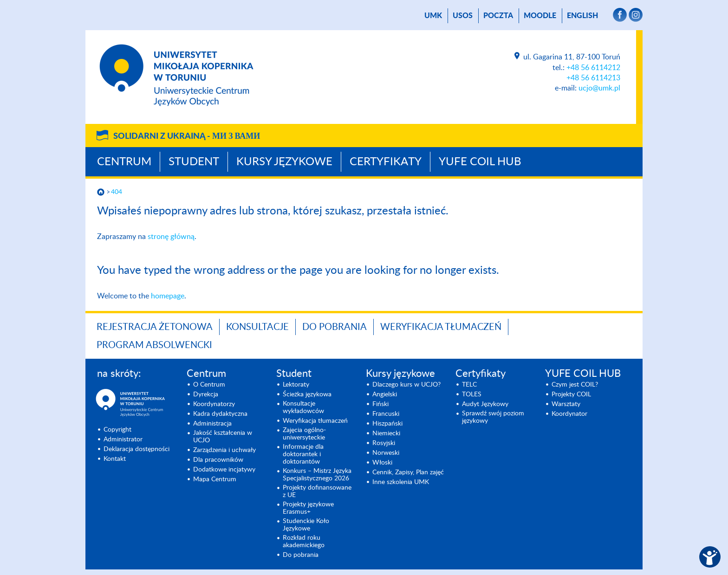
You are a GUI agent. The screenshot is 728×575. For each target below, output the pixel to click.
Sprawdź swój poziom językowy (493, 417)
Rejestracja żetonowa (155, 327)
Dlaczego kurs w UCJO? (406, 385)
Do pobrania (335, 327)
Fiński (380, 404)
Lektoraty (296, 385)
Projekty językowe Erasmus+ (308, 508)
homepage (168, 296)
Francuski (386, 414)
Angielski (385, 394)
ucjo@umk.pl (599, 88)
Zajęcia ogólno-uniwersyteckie (304, 434)
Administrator (123, 439)
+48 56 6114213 (593, 78)
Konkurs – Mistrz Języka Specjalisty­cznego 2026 (317, 475)
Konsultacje (257, 327)
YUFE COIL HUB (480, 162)
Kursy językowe (284, 162)
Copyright (117, 430)
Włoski (382, 463)
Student (194, 162)
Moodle (540, 16)
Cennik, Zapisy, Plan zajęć (408, 472)
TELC (469, 385)
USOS (463, 16)
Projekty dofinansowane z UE (317, 491)
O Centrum (209, 385)
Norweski (386, 453)
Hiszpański (387, 424)
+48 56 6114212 (593, 68)
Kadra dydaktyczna (220, 414)
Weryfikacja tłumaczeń (441, 327)
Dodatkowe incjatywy (224, 470)
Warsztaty (566, 404)
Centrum (124, 162)
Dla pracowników (218, 460)
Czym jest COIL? (575, 385)
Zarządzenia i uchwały (224, 450)
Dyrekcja (206, 394)
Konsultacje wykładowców (303, 407)
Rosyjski (384, 443)
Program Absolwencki (154, 345)
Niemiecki (386, 433)
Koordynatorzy (214, 404)
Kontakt (115, 459)
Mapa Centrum (215, 479)
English (582, 16)
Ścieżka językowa (307, 394)
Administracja (212, 424)
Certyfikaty (386, 162)
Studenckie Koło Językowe (306, 525)
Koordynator (569, 414)
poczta (498, 16)
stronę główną (171, 237)
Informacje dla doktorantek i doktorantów (303, 454)
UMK (433, 16)
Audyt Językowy (485, 404)
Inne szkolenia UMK (401, 482)
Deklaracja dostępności (136, 449)
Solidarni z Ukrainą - (187, 136)
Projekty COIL (571, 394)
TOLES (472, 394)
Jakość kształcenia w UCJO (223, 437)
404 (117, 192)
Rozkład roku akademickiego (304, 542)
